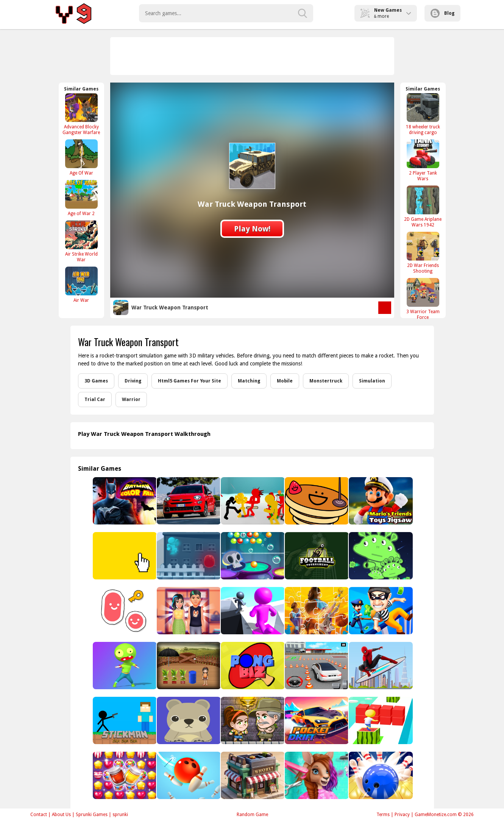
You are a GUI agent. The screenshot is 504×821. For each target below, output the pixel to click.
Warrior (131, 400)
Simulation (372, 381)
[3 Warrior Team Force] (423, 299)
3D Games (96, 381)
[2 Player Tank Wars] (423, 160)
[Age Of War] (81, 157)
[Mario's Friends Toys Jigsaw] (380, 501)
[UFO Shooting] (380, 556)
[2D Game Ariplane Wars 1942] (423, 206)
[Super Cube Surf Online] (380, 720)
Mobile (285, 381)
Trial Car (95, 400)
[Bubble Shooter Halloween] (252, 556)
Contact (39, 815)
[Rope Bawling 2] (188, 775)
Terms (383, 815)
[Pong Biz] (252, 666)
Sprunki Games (92, 815)
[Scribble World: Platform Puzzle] (124, 611)
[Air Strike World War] (81, 241)
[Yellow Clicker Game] (124, 556)
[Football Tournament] (316, 556)
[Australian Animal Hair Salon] (316, 775)
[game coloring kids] (188, 720)
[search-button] (303, 13)
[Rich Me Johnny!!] (188, 556)
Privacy (402, 815)
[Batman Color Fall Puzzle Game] (124, 501)
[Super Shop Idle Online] (252, 775)
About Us (61, 815)
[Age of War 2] (81, 198)
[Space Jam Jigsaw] (316, 611)
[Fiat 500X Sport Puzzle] (188, 501)
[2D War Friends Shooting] (423, 253)
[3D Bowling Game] (380, 775)
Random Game (252, 815)
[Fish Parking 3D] (316, 666)
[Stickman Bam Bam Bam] (124, 720)
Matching (249, 381)
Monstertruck (326, 381)
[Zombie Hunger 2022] (124, 666)
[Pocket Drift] (316, 720)
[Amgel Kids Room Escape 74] (188, 666)
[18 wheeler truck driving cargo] (423, 114)
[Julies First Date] (188, 611)
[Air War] (81, 285)
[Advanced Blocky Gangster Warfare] (81, 114)
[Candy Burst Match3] (124, 775)
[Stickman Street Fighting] (252, 501)
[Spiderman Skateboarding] (380, 666)
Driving (133, 381)
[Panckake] (316, 501)
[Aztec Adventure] (252, 720)
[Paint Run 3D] (252, 611)
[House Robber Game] (380, 611)
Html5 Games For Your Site (190, 381)
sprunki (120, 815)
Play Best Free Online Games (75, 13)
